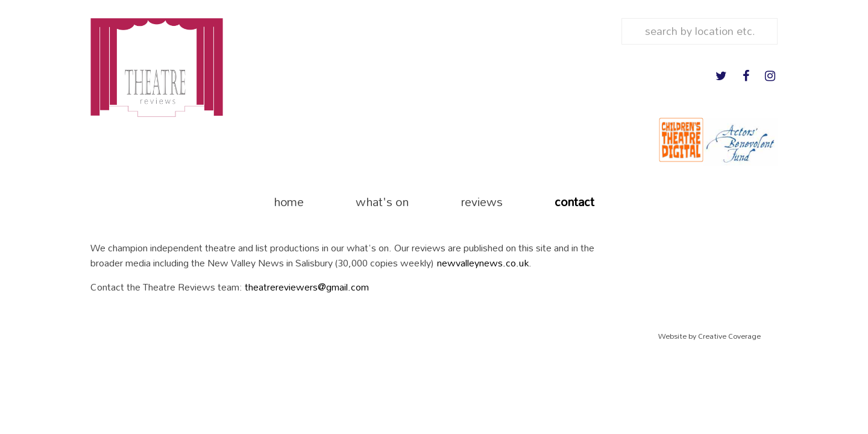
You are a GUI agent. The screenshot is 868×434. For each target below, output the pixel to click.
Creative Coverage (729, 336)
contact (574, 202)
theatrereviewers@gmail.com (307, 287)
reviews (482, 202)
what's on (382, 202)
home (289, 202)
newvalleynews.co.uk (483, 263)
